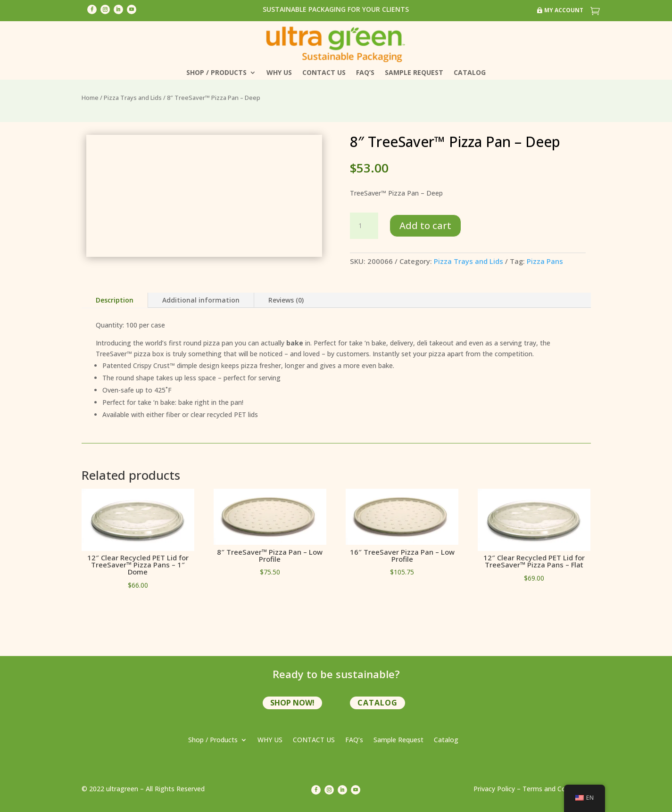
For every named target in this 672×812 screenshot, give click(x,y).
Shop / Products (216, 73)
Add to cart (425, 226)
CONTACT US (324, 73)
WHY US (279, 73)
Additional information (201, 300)
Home (90, 98)
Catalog (470, 73)
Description (115, 300)
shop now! (292, 703)
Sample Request (414, 73)
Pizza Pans (545, 261)
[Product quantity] (364, 226)
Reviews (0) (286, 300)
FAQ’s (365, 73)
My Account (564, 10)
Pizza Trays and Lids (133, 98)
